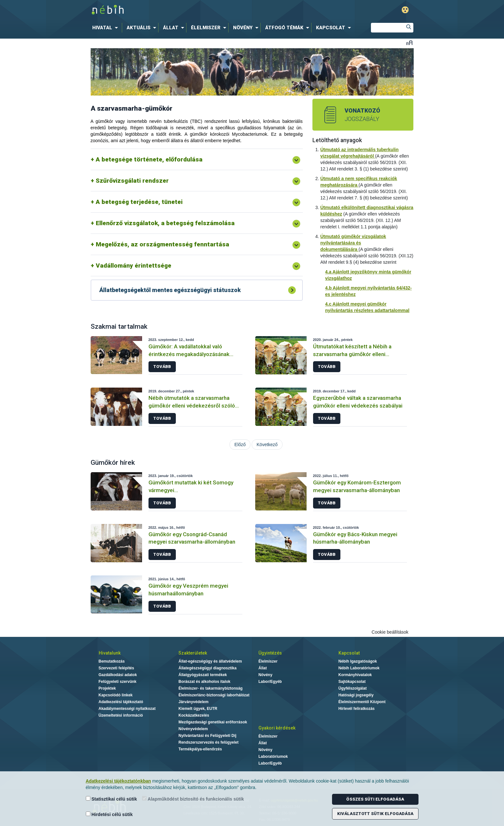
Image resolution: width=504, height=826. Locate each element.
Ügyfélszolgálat (353, 688)
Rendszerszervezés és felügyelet (208, 742)
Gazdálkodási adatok (118, 675)
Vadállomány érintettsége (134, 266)
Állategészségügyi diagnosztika (207, 668)
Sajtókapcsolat (352, 682)
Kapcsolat (349, 653)
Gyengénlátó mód (405, 10)
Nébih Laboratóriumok (359, 668)
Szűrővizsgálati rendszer (132, 181)
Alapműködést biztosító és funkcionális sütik (193, 799)
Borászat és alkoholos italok (204, 682)
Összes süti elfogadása (375, 799)
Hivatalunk (110, 653)
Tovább (162, 367)
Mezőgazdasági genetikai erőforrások (213, 722)
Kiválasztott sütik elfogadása (375, 814)
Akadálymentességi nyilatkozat (127, 709)
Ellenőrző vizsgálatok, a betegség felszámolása (165, 223)
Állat (263, 668)
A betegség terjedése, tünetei (139, 202)
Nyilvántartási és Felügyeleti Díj (207, 736)
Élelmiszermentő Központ (362, 702)
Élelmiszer (268, 661)
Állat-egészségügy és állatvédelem (210, 661)
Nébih (184, 10)
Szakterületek (193, 653)
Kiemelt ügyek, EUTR (198, 709)
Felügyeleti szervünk (118, 682)
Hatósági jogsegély (356, 695)
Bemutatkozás (112, 661)
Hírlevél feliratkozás (357, 709)
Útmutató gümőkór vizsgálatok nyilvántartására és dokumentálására (353, 243)
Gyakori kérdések (277, 728)
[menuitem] (106, 28)
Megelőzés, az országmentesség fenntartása (162, 244)
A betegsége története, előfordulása (149, 159)
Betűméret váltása (409, 43)
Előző (240, 445)
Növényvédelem (193, 729)
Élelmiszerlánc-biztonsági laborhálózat (214, 695)
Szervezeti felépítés (117, 668)
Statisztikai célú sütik (112, 799)
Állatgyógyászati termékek (203, 675)
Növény (265, 675)
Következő (267, 445)
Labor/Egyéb (270, 682)
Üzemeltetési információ (121, 715)
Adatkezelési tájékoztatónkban (118, 781)
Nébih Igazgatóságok (358, 661)
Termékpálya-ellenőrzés (200, 749)
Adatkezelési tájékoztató (121, 702)
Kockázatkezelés (194, 715)
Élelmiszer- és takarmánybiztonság (210, 688)
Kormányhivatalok (355, 675)
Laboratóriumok (273, 757)
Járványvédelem (193, 702)
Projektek (107, 688)
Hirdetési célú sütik (109, 814)
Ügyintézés (270, 653)
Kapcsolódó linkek (116, 695)
